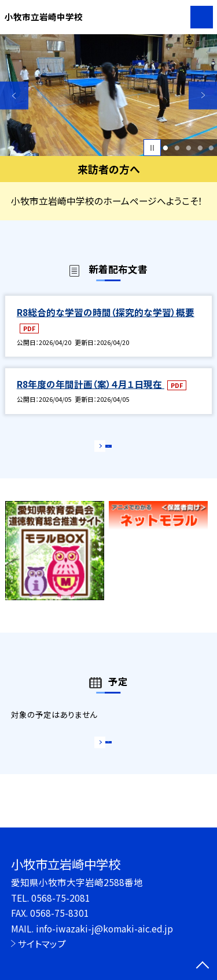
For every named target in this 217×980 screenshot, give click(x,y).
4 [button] (200, 148)
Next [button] (203, 95)
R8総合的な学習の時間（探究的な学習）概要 (106, 312)
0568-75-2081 (61, 898)
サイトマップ (42, 943)
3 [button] (188, 148)
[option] (108, 95)
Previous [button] (14, 95)
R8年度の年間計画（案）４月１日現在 (91, 384)
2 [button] (177, 148)
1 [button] (166, 148)
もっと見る (103, 449)
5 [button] (212, 148)
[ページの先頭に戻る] (203, 966)
